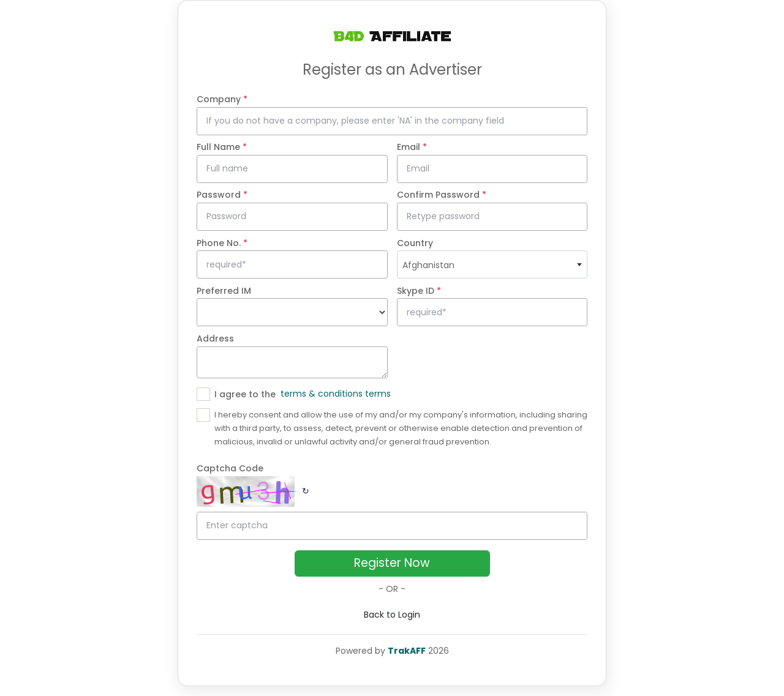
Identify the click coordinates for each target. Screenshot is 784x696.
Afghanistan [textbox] (428, 265)
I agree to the (245, 394)
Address (215, 339)
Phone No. (222, 243)
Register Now (392, 563)
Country (415, 243)
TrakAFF (407, 651)
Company (222, 99)
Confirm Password (442, 195)
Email (412, 147)
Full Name (222, 147)
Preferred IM (224, 291)
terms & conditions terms (336, 394)
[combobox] (492, 264)
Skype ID (419, 291)
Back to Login (392, 615)
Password (222, 195)
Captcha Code (230, 468)
